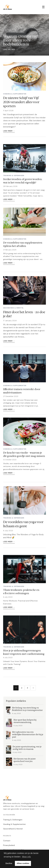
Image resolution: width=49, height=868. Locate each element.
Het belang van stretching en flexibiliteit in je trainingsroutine (27, 709)
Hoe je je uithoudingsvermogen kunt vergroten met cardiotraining (24, 652)
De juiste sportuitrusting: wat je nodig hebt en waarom (27, 748)
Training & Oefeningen (13, 820)
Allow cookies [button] (23, 863)
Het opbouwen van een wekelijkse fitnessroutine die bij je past (28, 735)
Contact (7, 841)
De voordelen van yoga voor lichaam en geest (23, 524)
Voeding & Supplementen (14, 824)
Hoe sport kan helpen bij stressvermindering (25, 721)
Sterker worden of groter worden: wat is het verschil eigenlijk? (23, 181)
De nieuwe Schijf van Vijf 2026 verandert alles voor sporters (21, 102)
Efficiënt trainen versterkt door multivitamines (22, 391)
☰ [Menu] (43, 7)
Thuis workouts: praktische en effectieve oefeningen (21, 592)
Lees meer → (9, 131)
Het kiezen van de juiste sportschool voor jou (25, 760)
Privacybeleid (9, 845)
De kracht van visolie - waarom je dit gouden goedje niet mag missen (24, 454)
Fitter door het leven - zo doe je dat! (24, 314)
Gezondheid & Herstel (13, 829)
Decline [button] (9, 863)
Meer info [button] (26, 857)
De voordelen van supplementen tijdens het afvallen (23, 244)
